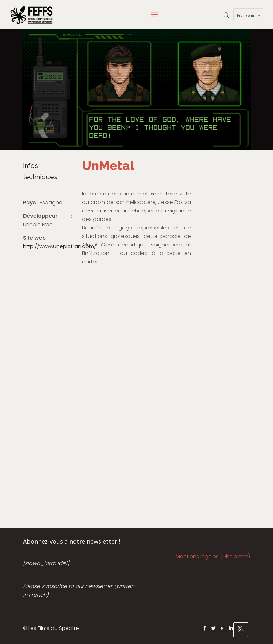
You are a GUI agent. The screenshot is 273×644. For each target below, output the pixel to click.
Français (249, 15)
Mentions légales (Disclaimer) (213, 557)
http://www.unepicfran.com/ (60, 246)
